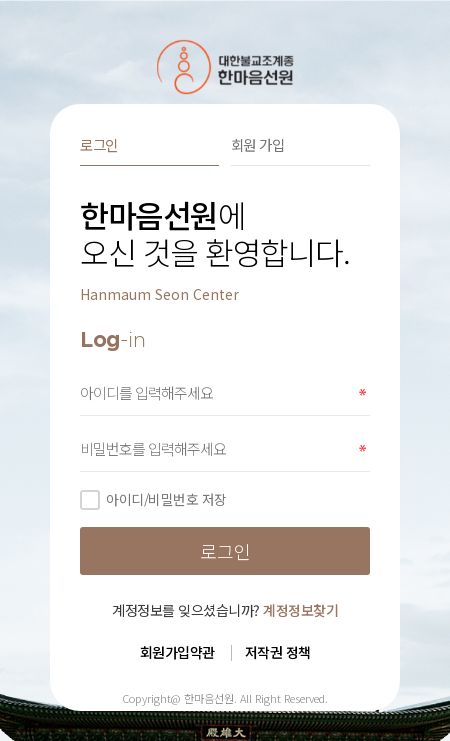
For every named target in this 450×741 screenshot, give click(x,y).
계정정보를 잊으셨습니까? (225, 610)
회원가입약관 (177, 652)
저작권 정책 (278, 652)
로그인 (99, 144)
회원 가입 (258, 144)
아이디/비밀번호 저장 (153, 499)
